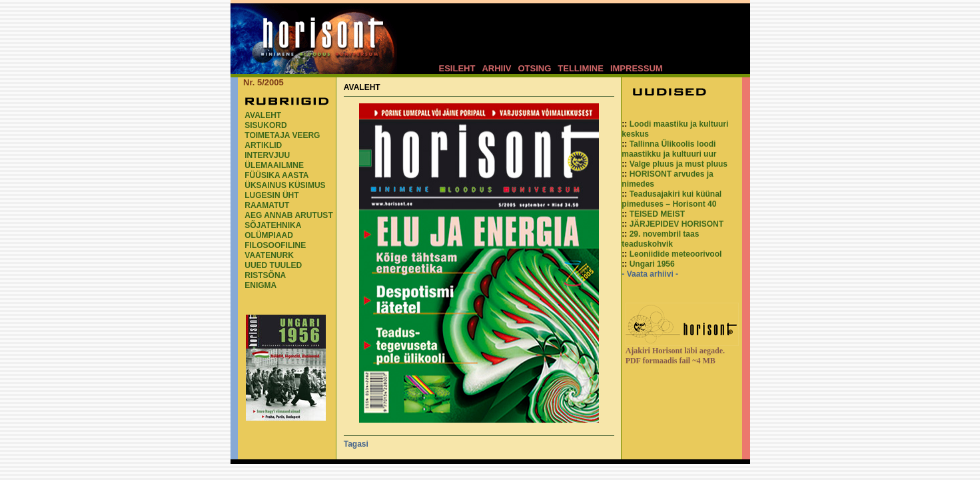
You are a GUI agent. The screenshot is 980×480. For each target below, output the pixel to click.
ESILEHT (457, 68)
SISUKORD (265, 125)
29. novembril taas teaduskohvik (660, 239)
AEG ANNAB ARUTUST (288, 215)
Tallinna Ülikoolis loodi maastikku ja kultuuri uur (669, 149)
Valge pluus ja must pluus (679, 164)
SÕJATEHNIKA (273, 225)
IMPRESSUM (637, 68)
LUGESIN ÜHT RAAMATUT (271, 200)
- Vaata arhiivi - (650, 274)
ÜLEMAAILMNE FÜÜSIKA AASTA (276, 170)
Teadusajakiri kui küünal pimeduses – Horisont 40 (672, 199)
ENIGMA (260, 285)
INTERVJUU (267, 155)
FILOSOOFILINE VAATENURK (275, 250)
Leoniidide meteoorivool (676, 254)
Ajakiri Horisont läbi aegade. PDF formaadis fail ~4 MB (675, 356)
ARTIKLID (263, 145)
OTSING (534, 68)
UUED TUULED (273, 265)
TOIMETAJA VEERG (282, 135)
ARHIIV (496, 68)
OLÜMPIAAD (269, 235)
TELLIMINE (581, 68)
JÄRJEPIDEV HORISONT (677, 224)
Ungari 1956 (652, 264)
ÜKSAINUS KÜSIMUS (285, 185)
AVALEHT (263, 115)
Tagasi (356, 444)
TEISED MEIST (657, 214)
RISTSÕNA (265, 275)
